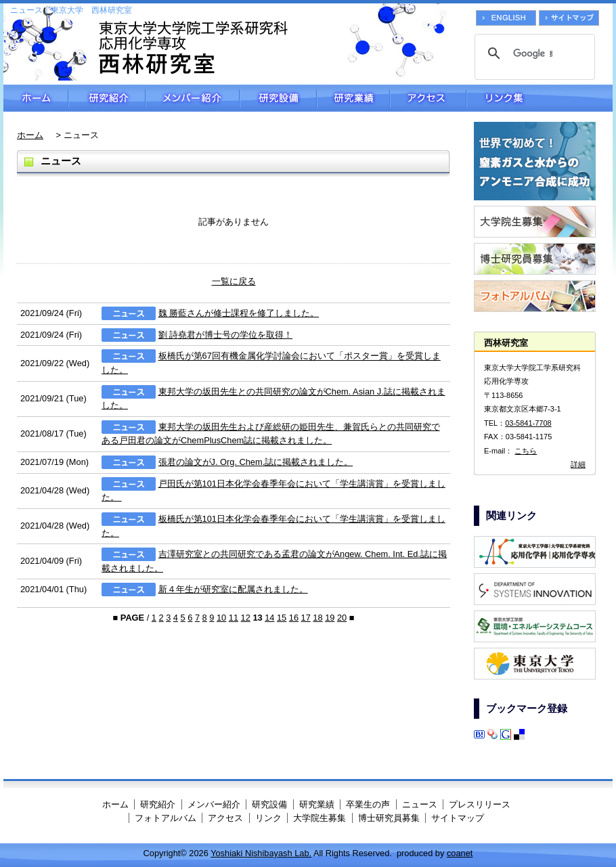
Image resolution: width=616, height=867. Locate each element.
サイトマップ (458, 818)
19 (330, 618)
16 (294, 618)
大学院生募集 (320, 818)
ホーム (36, 98)
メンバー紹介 (193, 98)
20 (342, 618)
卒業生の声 (368, 804)
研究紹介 (107, 98)
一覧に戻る (234, 281)
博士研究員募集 (389, 818)
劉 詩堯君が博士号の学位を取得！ (226, 335)
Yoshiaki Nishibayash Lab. (261, 853)
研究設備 (278, 98)
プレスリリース (480, 804)
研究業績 (353, 98)
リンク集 (540, 98)
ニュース (420, 804)
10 (221, 618)
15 (282, 618)
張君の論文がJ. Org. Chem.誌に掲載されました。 (256, 462)
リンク (268, 818)
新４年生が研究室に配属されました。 (233, 589)
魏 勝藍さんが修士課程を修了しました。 (239, 313)
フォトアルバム (166, 818)
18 (317, 618)
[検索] (533, 53)
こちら (526, 451)
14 (269, 618)
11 (234, 618)
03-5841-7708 (528, 423)
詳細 (578, 464)
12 (246, 618)
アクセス (428, 98)
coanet (460, 853)
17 (306, 618)
